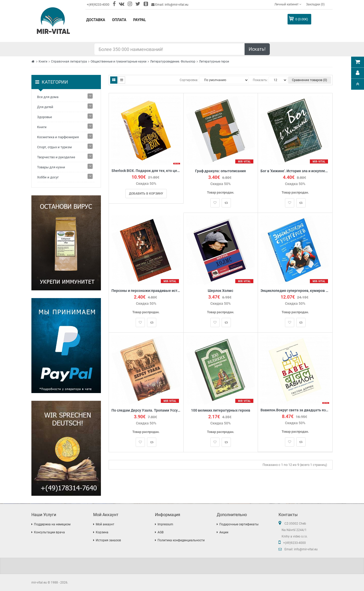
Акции (224, 532)
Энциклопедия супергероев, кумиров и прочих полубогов (295, 291)
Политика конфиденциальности (181, 540)
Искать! (257, 49)
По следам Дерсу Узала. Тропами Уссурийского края (146, 410)
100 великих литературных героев (221, 410)
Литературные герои (214, 62)
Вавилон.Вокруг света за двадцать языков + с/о (295, 410)
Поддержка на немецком (52, 524)
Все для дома (48, 97)
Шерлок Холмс (220, 291)
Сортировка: (189, 80)
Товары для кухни (51, 167)
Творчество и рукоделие (56, 157)
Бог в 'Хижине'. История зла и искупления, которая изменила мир (295, 171)
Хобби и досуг (48, 177)
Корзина (102, 532)
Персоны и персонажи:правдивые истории (146, 291)
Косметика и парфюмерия (58, 137)
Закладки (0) (315, 4)
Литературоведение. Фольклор (173, 62)
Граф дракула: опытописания (220, 171)
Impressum (165, 524)
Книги (43, 62)
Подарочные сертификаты (239, 524)
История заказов (108, 540)
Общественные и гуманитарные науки (119, 62)
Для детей (45, 107)
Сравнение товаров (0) (310, 80)
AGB (161, 532)
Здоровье (45, 117)
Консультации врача (49, 532)
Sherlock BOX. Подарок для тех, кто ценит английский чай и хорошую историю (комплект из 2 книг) (146, 171)
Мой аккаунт (105, 524)
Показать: (260, 80)
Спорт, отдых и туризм (54, 147)
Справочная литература (69, 62)
